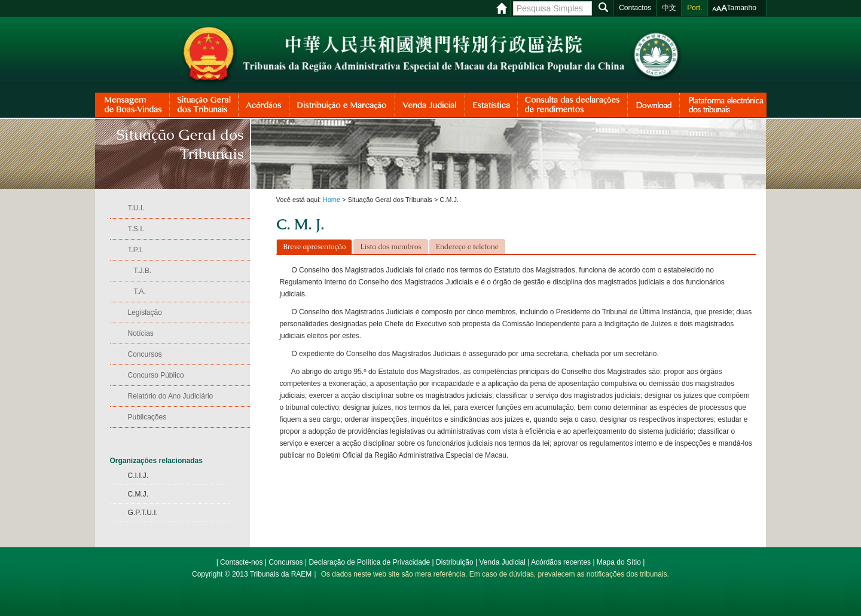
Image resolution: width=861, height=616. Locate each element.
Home (332, 200)
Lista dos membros (390, 247)
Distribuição (455, 562)
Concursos (286, 562)
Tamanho (742, 8)
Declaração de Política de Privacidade (369, 562)
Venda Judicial (502, 562)
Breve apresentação (314, 247)
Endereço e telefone (467, 247)
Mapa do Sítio (619, 562)
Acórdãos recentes (561, 562)
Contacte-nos (241, 562)
